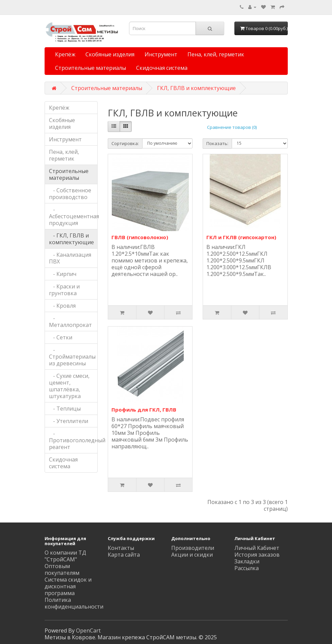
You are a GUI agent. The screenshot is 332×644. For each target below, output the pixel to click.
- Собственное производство (70, 194)
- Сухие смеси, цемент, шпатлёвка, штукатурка (69, 386)
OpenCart (88, 631)
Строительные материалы (91, 68)
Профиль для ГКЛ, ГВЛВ (144, 410)
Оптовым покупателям (62, 569)
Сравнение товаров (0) (232, 127)
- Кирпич (63, 274)
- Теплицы (65, 409)
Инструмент (161, 54)
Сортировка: (125, 143)
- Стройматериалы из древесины (72, 357)
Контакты (121, 548)
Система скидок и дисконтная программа (68, 586)
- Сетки (61, 337)
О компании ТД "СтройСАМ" (65, 556)
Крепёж (65, 54)
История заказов (257, 555)
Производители (193, 548)
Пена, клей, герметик (216, 54)
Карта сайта (124, 555)
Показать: (217, 143)
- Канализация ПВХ (70, 258)
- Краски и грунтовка (64, 290)
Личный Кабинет (257, 548)
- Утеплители (69, 421)
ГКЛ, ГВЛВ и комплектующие (196, 88)
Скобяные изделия (110, 54)
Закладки (247, 561)
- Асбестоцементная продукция (73, 216)
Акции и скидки (192, 555)
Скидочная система (162, 68)
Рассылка (247, 568)
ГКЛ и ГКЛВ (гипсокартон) (241, 237)
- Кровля (62, 306)
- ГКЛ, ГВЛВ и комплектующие (71, 239)
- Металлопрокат (70, 321)
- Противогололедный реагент (73, 440)
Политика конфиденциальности (74, 603)
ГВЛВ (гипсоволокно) (140, 237)
